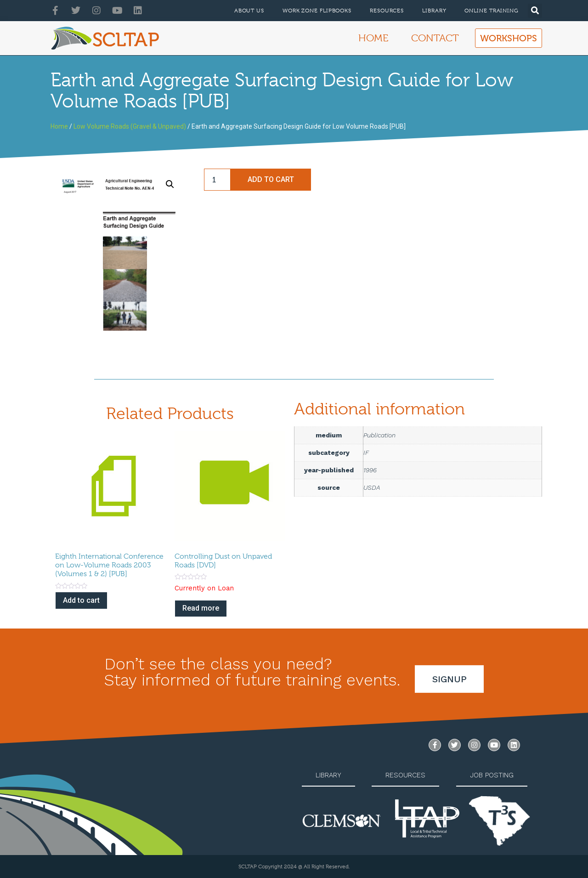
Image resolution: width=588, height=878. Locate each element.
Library (434, 11)
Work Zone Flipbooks (317, 11)
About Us (249, 11)
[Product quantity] (217, 180)
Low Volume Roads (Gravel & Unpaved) (130, 126)
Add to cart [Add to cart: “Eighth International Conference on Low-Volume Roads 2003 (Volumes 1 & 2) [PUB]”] (81, 600)
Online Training (492, 11)
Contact (435, 38)
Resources (387, 11)
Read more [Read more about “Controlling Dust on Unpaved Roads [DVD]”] (201, 608)
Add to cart (271, 179)
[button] (535, 11)
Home (373, 38)
